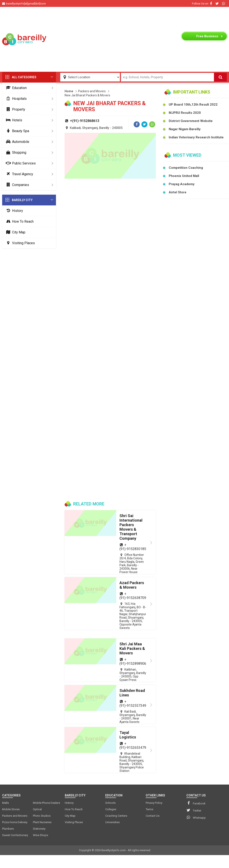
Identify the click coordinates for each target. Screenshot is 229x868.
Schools (110, 803)
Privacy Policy (154, 803)
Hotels (13, 120)
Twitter (194, 810)
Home (69, 91)
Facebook (196, 803)
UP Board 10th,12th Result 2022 (193, 105)
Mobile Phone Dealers (46, 803)
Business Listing (207, 37)
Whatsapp (196, 817)
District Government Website (191, 121)
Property (15, 109)
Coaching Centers (116, 816)
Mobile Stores (11, 809)
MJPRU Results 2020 (185, 113)
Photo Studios (42, 816)
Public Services (20, 163)
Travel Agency (19, 174)
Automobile (17, 142)
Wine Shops (40, 835)
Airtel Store (178, 192)
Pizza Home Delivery (15, 822)
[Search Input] (167, 77)
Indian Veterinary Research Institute (196, 137)
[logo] (25, 39)
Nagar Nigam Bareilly (185, 129)
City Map (15, 232)
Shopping (15, 152)
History (14, 211)
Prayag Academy (182, 184)
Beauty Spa (17, 131)
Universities (112, 822)
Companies (17, 185)
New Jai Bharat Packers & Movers (87, 95)
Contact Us (153, 816)
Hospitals (15, 99)
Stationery (39, 829)
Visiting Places (20, 243)
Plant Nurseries (42, 822)
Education (15, 88)
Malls (5, 803)
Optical (37, 809)
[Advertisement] (115, 39)
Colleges (111, 809)
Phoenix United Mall (184, 176)
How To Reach (19, 221)
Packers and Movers (92, 91)
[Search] (220, 77)
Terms (149, 809)
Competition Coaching (186, 168)
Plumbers (8, 829)
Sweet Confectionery (15, 835)
